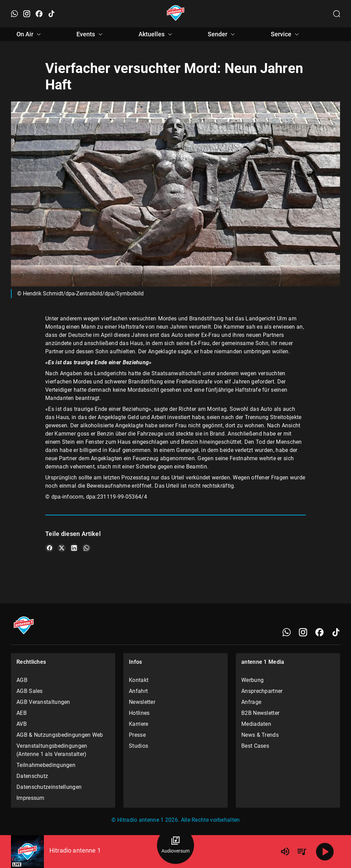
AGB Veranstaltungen (43, 702)
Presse (137, 735)
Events (90, 34)
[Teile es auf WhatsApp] (86, 548)
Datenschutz (32, 776)
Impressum (31, 798)
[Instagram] (303, 632)
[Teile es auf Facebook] (49, 548)
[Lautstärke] (285, 852)
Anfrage (251, 702)
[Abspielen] (325, 852)
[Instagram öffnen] (27, 14)
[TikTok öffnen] (51, 14)
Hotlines (139, 713)
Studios (138, 746)
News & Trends (260, 735)
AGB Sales (30, 691)
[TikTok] (336, 632)
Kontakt (139, 680)
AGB (22, 680)
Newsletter (142, 702)
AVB (22, 724)
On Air (30, 34)
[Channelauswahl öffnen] (337, 14)
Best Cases (255, 746)
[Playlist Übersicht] (302, 852)
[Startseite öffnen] (176, 14)
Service (286, 34)
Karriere (138, 724)
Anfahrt (138, 691)
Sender (222, 34)
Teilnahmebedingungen (46, 765)
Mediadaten (256, 724)
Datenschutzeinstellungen (49, 787)
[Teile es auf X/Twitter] (62, 548)
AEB (22, 713)
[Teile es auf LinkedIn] (74, 548)
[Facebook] (319, 632)
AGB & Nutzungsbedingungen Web (60, 735)
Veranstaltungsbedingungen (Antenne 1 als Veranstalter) (52, 750)
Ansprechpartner (262, 691)
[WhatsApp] (287, 632)
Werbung (252, 680)
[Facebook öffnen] (39, 14)
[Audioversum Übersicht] (175, 845)
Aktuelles (156, 34)
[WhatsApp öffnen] (14, 14)
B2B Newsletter (260, 713)
